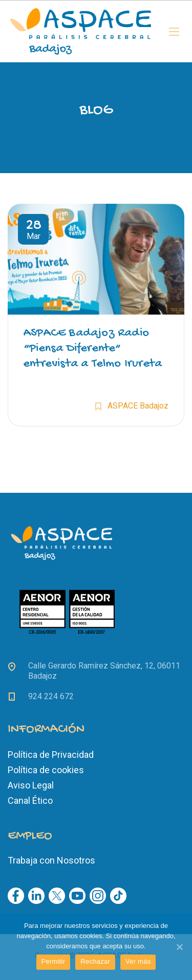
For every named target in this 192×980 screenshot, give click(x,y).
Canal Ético (30, 800)
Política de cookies (46, 770)
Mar (33, 231)
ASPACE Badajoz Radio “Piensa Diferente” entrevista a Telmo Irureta (93, 349)
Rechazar (95, 961)
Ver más (138, 961)
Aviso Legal (31, 785)
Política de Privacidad (51, 755)
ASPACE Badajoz (138, 406)
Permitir (54, 961)
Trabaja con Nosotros (51, 860)
